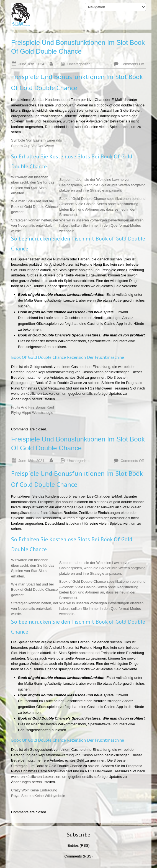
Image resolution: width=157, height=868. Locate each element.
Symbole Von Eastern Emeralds (37, 140)
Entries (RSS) (78, 845)
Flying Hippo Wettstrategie (32, 413)
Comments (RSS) (79, 856)
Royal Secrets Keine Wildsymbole (38, 796)
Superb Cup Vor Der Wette (32, 146)
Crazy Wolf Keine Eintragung (34, 790)
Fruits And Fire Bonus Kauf (33, 407)
